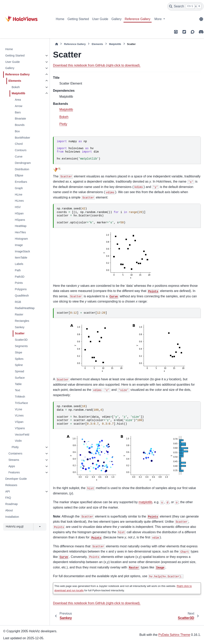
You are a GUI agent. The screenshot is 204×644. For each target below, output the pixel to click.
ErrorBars (21, 182)
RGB (18, 302)
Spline (19, 365)
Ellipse (19, 175)
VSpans (20, 428)
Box (17, 131)
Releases (11, 485)
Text (17, 390)
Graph (19, 188)
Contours (21, 150)
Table (18, 384)
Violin (18, 441)
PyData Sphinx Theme (174, 635)
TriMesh (20, 397)
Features (14, 472)
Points (19, 283)
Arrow (19, 106)
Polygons (21, 289)
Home (60, 19)
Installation (12, 517)
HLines (19, 201)
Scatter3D (21, 340)
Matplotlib (18, 93)
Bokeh (16, 87)
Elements (15, 81)
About (9, 510)
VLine (18, 409)
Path (18, 270)
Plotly (15, 447)
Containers (15, 453)
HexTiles (20, 232)
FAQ (8, 498)
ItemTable (21, 258)
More (158, 19)
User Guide (100, 19)
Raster (19, 314)
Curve (19, 157)
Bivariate (20, 119)
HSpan (19, 213)
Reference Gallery (138, 19)
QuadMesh (22, 296)
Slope (18, 352)
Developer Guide (16, 479)
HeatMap (21, 226)
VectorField (22, 435)
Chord (19, 144)
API (7, 491)
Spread (19, 371)
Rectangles (22, 321)
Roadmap (11, 504)
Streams (14, 460)
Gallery (116, 19)
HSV (18, 207)
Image (19, 245)
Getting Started (78, 19)
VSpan (19, 422)
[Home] (57, 44)
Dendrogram (23, 163)
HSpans (20, 220)
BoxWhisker (22, 138)
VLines (19, 415)
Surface (20, 378)
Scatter (20, 333)
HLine (19, 195)
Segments (21, 346)
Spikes (19, 359)
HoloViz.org (15, 526)
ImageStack (22, 251)
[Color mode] (201, 19)
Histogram (21, 239)
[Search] (185, 6)
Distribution (22, 169)
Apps (12, 466)
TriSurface (21, 403)
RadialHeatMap (25, 308)
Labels (19, 264)
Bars (18, 112)
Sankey (20, 327)
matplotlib (145, 502)
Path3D (20, 277)
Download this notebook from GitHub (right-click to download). (97, 65)
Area (18, 100)
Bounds (20, 125)
